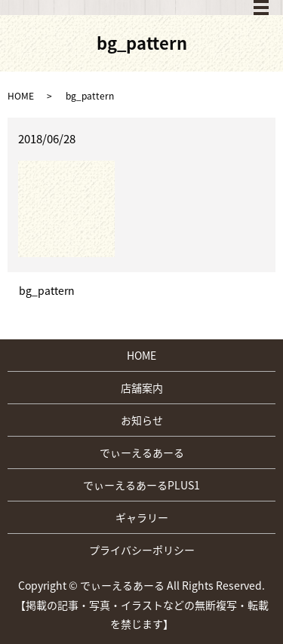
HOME (21, 96)
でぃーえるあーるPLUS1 (141, 485)
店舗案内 (142, 388)
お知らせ (142, 420)
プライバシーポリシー (142, 550)
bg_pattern (47, 291)
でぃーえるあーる (142, 452)
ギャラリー (142, 517)
